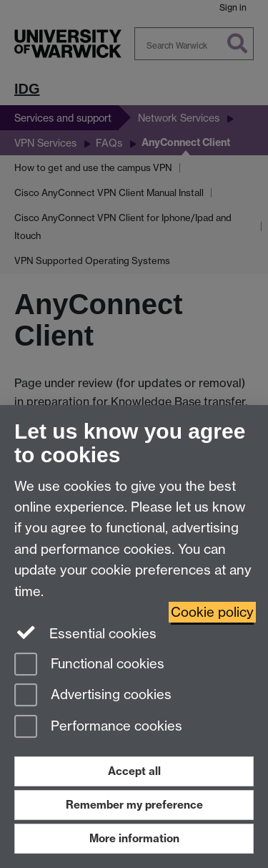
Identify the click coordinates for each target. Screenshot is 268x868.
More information (134, 838)
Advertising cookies (93, 696)
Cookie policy (212, 612)
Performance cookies (98, 727)
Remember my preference (134, 805)
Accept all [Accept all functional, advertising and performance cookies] (134, 771)
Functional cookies (89, 665)
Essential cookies (85, 633)
